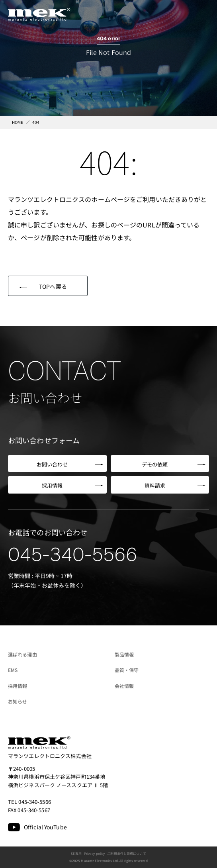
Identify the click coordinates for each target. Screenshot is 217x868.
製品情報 (124, 654)
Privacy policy (95, 853)
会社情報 (124, 686)
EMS (13, 670)
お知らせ (18, 701)
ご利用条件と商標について (126, 853)
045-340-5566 (73, 555)
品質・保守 (127, 670)
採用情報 (18, 686)
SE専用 (76, 853)
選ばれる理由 (22, 654)
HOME (18, 122)
